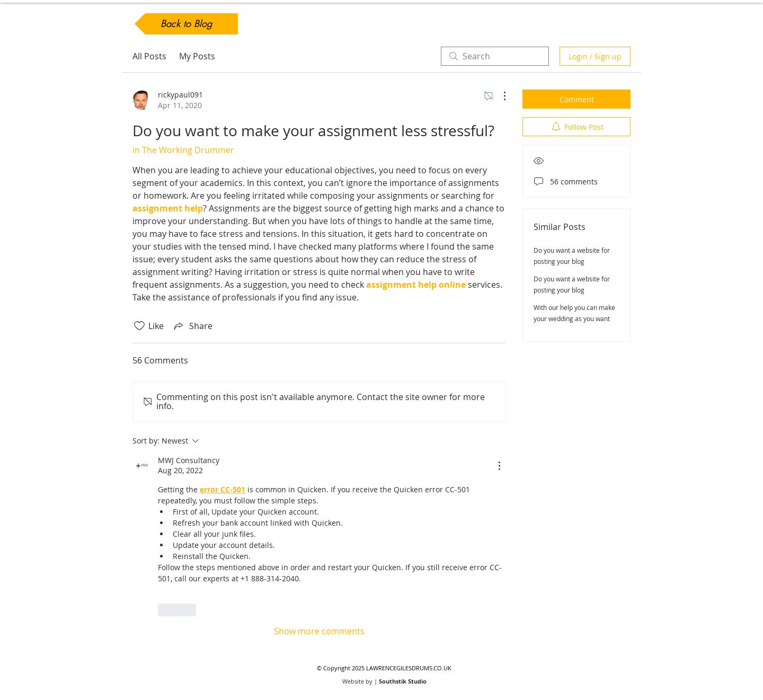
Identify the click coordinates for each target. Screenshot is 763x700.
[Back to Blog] (186, 24)
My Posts (197, 56)
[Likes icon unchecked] (139, 326)
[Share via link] (192, 326)
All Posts (149, 56)
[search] (495, 56)
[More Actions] (499, 96)
